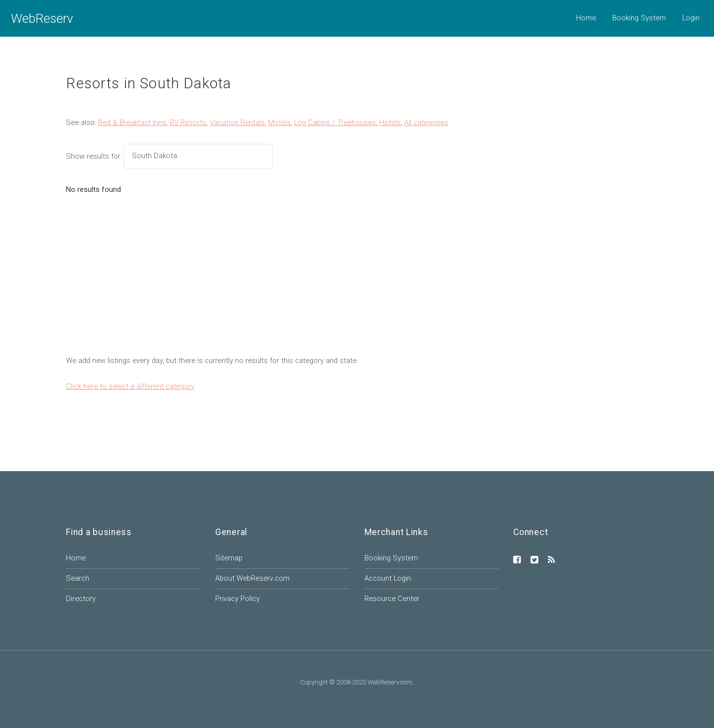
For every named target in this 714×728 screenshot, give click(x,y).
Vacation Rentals (237, 122)
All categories (426, 122)
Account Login (388, 578)
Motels (279, 122)
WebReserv (42, 18)
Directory (81, 599)
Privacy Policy (238, 599)
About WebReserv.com (252, 578)
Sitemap (229, 558)
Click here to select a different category (130, 386)
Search (78, 578)
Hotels (390, 122)
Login (691, 18)
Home (586, 18)
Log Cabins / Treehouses (335, 122)
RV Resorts (188, 122)
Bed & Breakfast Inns (132, 122)
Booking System (639, 18)
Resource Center (392, 599)
